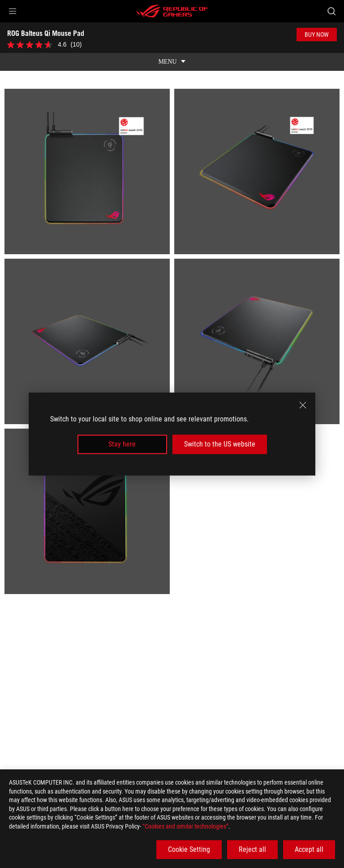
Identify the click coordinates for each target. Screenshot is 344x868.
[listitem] (87, 165)
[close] (303, 405)
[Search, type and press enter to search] (331, 11)
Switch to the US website (220, 444)
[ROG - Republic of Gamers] (172, 11)
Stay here (122, 444)
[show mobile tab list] (172, 56)
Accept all (309, 849)
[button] (13, 11)
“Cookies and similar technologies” (185, 826)
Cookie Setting (189, 849)
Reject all (252, 849)
